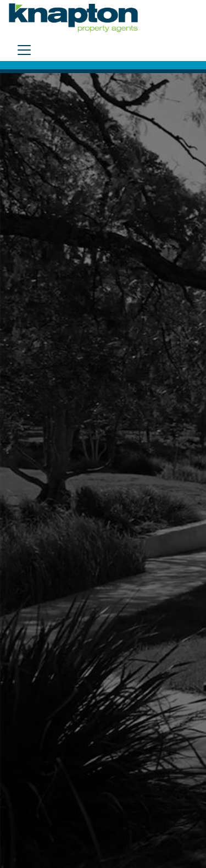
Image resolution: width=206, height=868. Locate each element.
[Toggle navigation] (24, 50)
